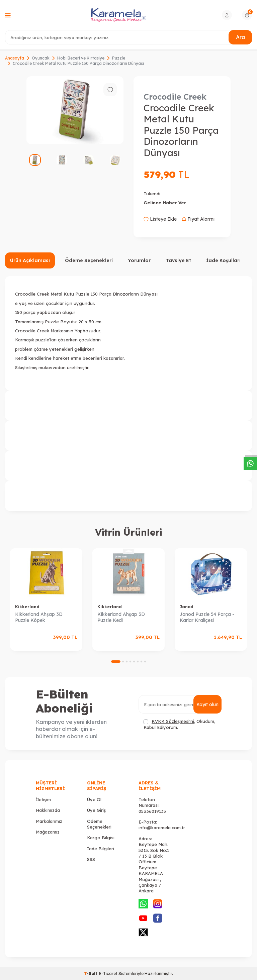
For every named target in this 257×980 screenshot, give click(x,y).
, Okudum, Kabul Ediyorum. (179, 724)
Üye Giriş (96, 810)
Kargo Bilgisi (101, 838)
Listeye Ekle (160, 219)
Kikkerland (27, 607)
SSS (91, 859)
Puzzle (119, 58)
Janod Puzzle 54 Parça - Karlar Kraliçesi (207, 617)
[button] (116, 662)
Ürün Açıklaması (30, 260)
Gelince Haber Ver (165, 203)
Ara (240, 37)
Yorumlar (139, 260)
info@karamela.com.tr (162, 828)
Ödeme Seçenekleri (89, 260)
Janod (187, 607)
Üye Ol (94, 799)
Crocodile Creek (175, 97)
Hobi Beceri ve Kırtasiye (81, 58)
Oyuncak (41, 58)
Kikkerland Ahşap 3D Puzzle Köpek (39, 617)
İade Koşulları (223, 260)
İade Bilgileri (101, 849)
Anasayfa (15, 58)
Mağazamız (48, 832)
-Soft (92, 973)
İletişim (43, 799)
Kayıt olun (207, 704)
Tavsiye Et (178, 260)
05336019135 (152, 811)
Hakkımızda (48, 810)
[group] (75, 110)
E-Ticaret (108, 973)
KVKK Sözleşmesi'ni (173, 721)
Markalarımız (49, 821)
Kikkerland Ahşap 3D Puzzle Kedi (121, 617)
